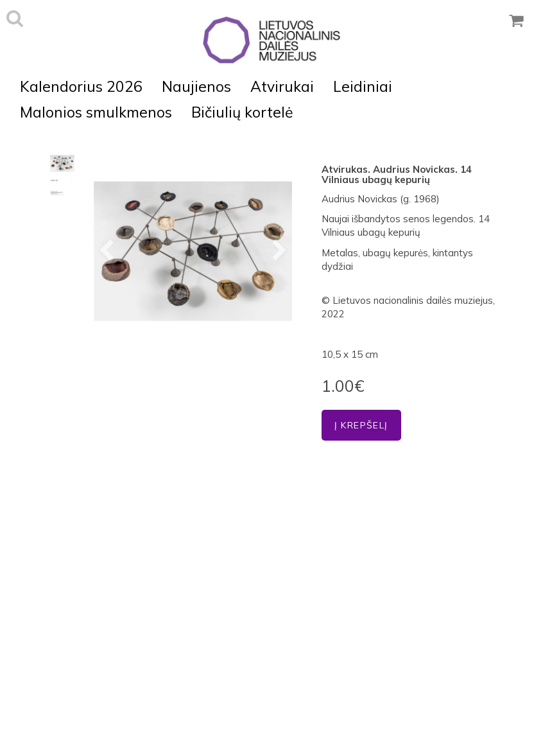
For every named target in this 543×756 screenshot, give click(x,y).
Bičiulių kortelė (242, 112)
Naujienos (196, 86)
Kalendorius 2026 (81, 86)
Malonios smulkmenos (96, 112)
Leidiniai (363, 86)
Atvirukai (282, 86)
